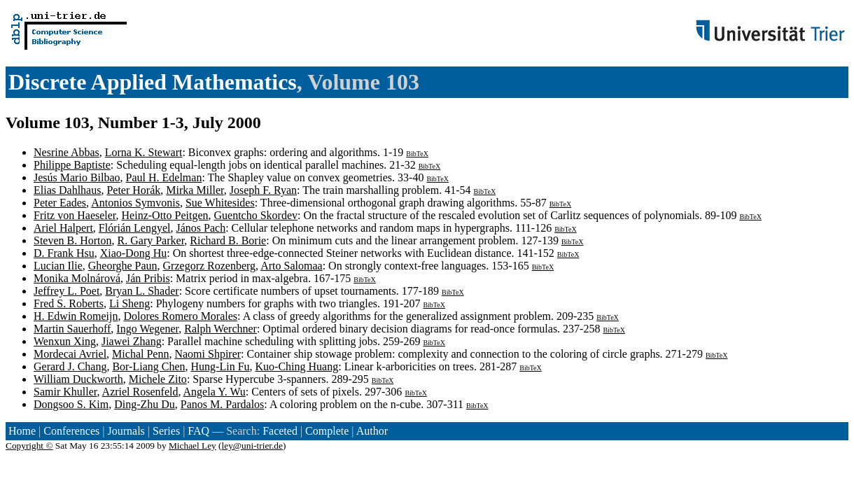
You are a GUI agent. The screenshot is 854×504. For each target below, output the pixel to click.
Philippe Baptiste (72, 165)
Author (372, 431)
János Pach (201, 228)
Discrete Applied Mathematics (153, 82)
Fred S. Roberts (69, 303)
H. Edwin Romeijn (76, 316)
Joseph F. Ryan (263, 190)
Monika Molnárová (77, 278)
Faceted (280, 431)
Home (22, 431)
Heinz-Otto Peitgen (165, 215)
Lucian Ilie (58, 266)
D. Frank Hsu (64, 253)
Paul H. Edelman (164, 177)
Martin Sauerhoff (72, 329)
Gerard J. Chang (70, 366)
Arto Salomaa (291, 266)
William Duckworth (78, 379)
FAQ (198, 431)
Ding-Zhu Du (145, 404)
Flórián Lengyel (135, 228)
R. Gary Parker (151, 240)
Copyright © (29, 446)
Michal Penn (140, 354)
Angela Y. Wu (215, 392)
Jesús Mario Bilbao (77, 177)
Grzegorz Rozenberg (210, 266)
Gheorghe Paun (123, 266)
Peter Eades (60, 203)
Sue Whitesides (220, 203)
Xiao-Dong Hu (134, 253)
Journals (126, 431)
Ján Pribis (148, 278)
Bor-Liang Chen (148, 366)
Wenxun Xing (65, 341)
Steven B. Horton (73, 240)
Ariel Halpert (63, 228)
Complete (327, 431)
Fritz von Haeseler (75, 215)
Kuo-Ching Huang (297, 366)
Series (166, 431)
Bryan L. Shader (142, 291)
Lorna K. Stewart (144, 152)
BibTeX (417, 154)
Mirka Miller (195, 190)
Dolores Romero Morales (180, 316)
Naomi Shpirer (208, 354)
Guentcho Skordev (256, 215)
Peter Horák (133, 190)
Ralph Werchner (220, 329)
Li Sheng (129, 303)
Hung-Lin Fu (220, 366)
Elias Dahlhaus (67, 190)
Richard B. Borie (228, 240)
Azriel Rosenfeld (140, 392)
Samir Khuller (65, 392)
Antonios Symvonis (135, 203)
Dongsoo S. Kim (71, 404)
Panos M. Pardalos (223, 404)
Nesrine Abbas (66, 152)
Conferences (71, 431)
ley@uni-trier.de (252, 446)
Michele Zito (158, 379)
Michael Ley (192, 446)
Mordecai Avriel (70, 354)
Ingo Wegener (147, 329)
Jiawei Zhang (132, 341)
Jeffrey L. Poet (66, 291)
